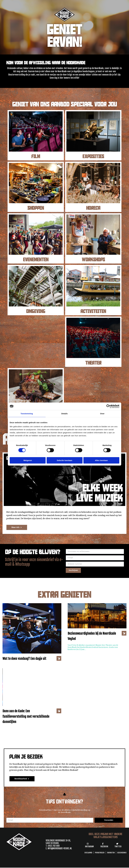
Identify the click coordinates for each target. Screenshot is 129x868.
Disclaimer (88, 853)
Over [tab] (102, 414)
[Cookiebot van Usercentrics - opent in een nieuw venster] (108, 406)
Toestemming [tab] (27, 414)
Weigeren (28, 460)
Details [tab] (64, 414)
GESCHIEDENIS (122, 853)
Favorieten (111, 853)
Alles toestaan (101, 460)
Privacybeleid (100, 853)
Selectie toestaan (65, 460)
